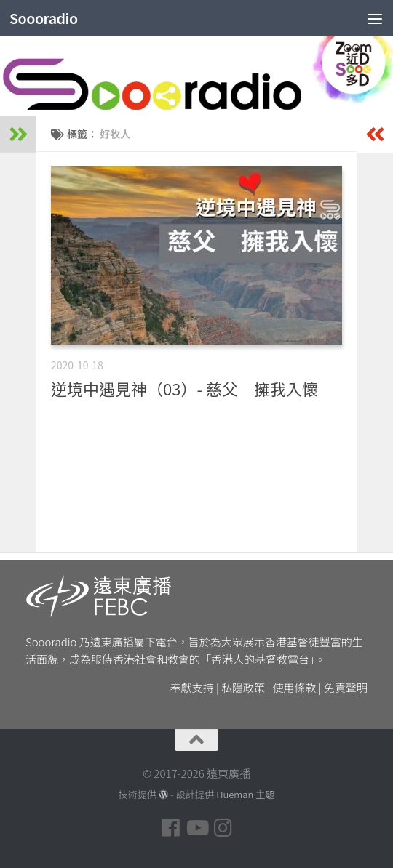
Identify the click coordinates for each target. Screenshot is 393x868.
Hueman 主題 (245, 794)
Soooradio (46, 18)
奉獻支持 (192, 687)
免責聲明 (346, 687)
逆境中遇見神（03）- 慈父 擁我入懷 (184, 388)
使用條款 (295, 687)
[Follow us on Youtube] (196, 828)
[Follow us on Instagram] (223, 828)
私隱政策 (243, 687)
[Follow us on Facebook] (170, 828)
